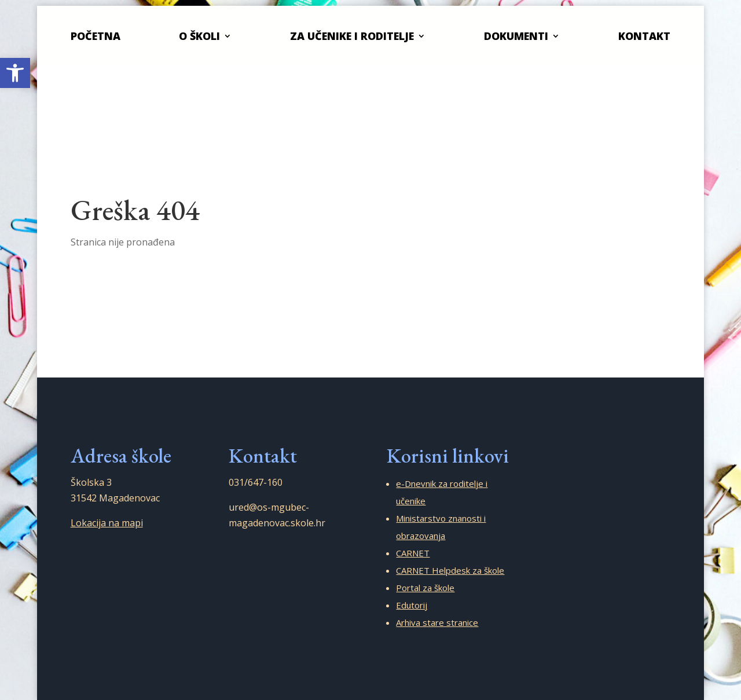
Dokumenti (516, 36)
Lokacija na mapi (107, 523)
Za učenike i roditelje (352, 36)
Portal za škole (425, 588)
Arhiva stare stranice (437, 622)
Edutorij (412, 605)
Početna (96, 36)
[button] (15, 73)
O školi (199, 36)
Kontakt (644, 36)
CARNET (413, 553)
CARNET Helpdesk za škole (450, 570)
